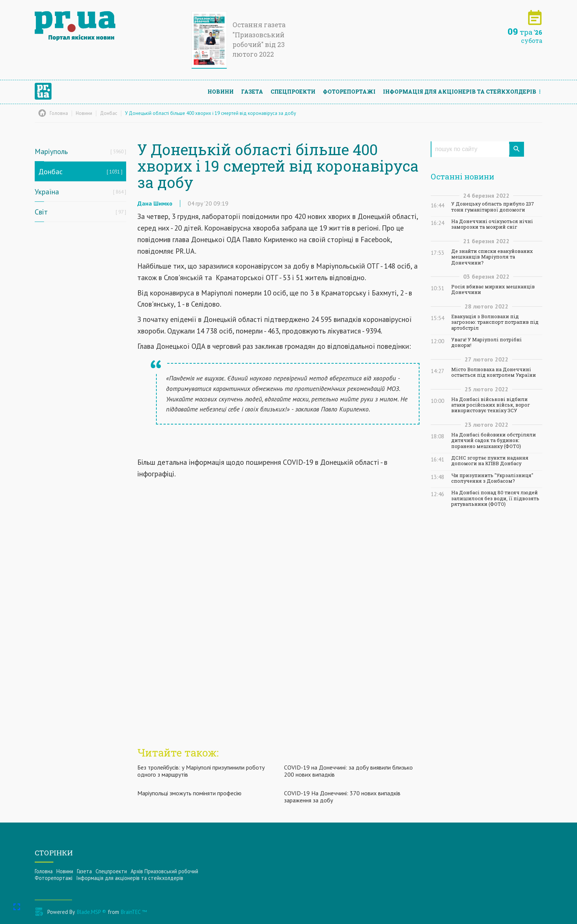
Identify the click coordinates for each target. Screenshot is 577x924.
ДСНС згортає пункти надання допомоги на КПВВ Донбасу (490, 461)
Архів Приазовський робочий (164, 871)
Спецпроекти (293, 92)
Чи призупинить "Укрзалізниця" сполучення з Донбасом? (492, 478)
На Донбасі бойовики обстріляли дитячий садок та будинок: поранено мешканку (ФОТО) (494, 441)
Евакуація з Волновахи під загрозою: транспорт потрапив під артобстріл (495, 322)
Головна (44, 871)
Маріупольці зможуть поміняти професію (189, 793)
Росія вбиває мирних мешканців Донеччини (493, 289)
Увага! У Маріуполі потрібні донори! (486, 342)
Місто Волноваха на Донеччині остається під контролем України (494, 372)
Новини (221, 92)
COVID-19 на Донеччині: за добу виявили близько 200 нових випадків (348, 771)
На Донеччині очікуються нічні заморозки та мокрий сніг (492, 224)
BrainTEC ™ (134, 912)
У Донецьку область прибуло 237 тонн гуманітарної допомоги (493, 207)
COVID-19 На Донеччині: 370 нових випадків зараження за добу (342, 797)
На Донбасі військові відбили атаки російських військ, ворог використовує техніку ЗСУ (491, 405)
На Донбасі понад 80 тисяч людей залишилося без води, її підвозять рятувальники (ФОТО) (495, 498)
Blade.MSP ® (91, 912)
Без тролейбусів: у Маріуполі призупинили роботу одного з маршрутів (201, 771)
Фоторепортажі (349, 92)
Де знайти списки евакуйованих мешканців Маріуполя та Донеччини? (492, 257)
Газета (252, 92)
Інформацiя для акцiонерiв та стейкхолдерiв (460, 92)
